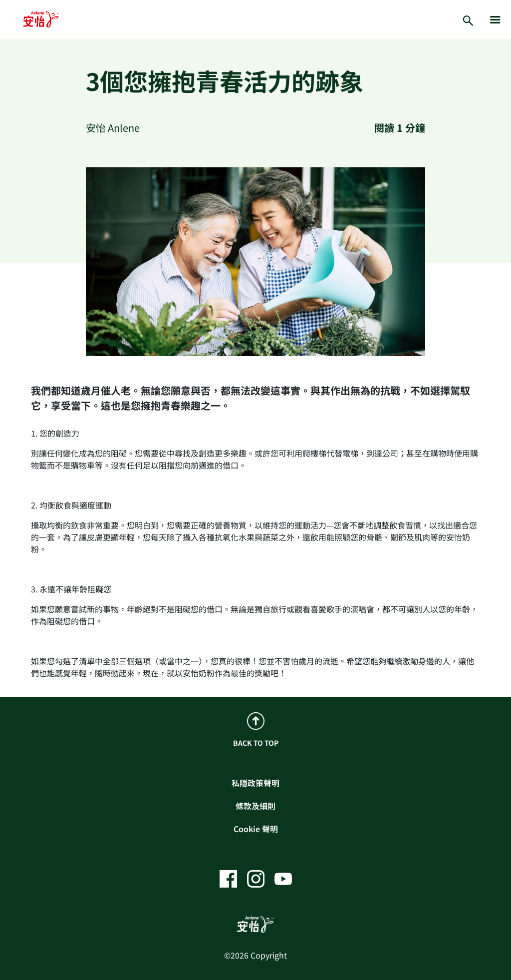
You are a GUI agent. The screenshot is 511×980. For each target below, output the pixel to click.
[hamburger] (496, 20)
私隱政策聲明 (255, 783)
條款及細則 (255, 806)
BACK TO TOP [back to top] (256, 730)
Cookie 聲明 (256, 829)
